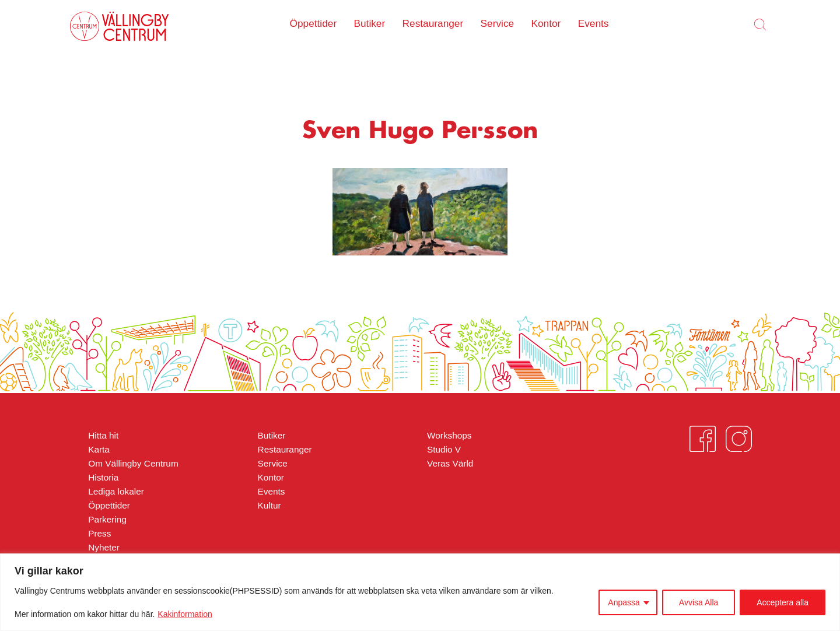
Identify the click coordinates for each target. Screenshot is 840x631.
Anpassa (624, 602)
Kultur (269, 505)
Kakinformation (185, 614)
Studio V (444, 449)
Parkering (107, 519)
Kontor (546, 23)
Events (594, 23)
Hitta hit (103, 435)
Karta (99, 449)
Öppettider (314, 23)
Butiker (369, 23)
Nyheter (104, 547)
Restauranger (433, 23)
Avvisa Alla (699, 602)
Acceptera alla (783, 602)
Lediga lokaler (116, 491)
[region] (420, 592)
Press (99, 533)
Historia (103, 477)
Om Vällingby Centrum (133, 463)
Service (498, 23)
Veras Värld (450, 463)
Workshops (449, 435)
